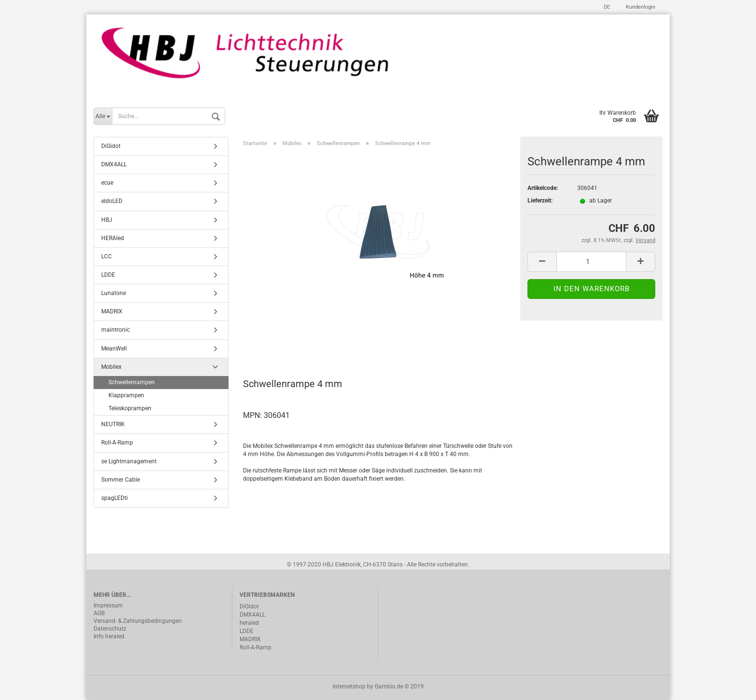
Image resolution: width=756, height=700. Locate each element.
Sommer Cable (121, 480)
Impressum (108, 606)
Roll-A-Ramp (117, 443)
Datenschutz (110, 629)
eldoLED (112, 202)
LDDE (108, 275)
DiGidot (111, 147)
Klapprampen (126, 396)
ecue (107, 183)
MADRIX (112, 312)
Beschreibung (279, 342)
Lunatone (114, 294)
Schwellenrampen (132, 382)
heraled (249, 623)
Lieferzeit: (540, 201)
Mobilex (111, 367)
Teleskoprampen (130, 409)
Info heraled (109, 636)
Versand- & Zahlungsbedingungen (138, 621)
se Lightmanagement (129, 461)
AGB (99, 613)
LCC (107, 256)
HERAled (113, 238)
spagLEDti (115, 498)
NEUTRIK (113, 425)
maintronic (115, 330)
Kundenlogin (640, 7)
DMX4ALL (114, 165)
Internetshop (349, 687)
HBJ (107, 220)
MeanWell (114, 349)
